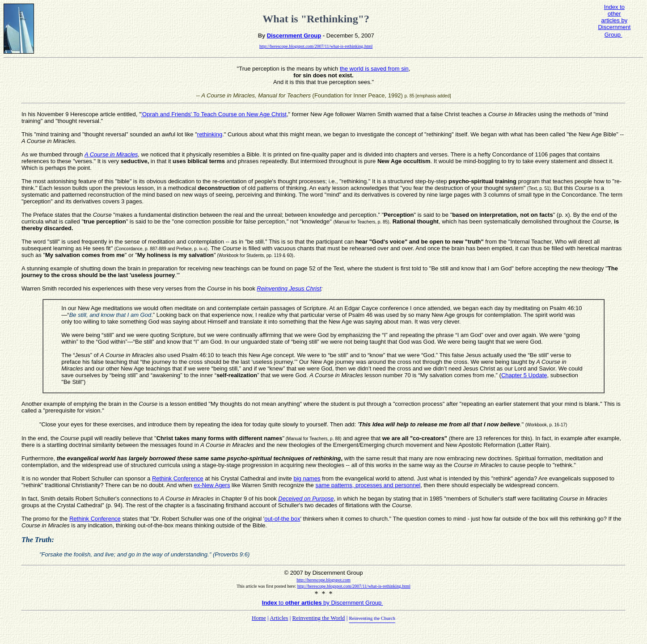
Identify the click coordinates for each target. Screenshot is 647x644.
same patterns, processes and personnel (368, 485)
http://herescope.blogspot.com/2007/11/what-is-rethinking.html (316, 46)
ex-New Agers (212, 485)
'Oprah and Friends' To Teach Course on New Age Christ (214, 114)
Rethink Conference (178, 478)
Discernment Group (294, 36)
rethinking (210, 134)
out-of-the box (282, 519)
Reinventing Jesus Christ (289, 288)
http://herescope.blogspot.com (323, 580)
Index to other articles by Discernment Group (614, 21)
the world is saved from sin (374, 69)
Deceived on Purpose (306, 499)
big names (307, 478)
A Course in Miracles (111, 154)
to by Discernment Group (323, 603)
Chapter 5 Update (524, 375)
